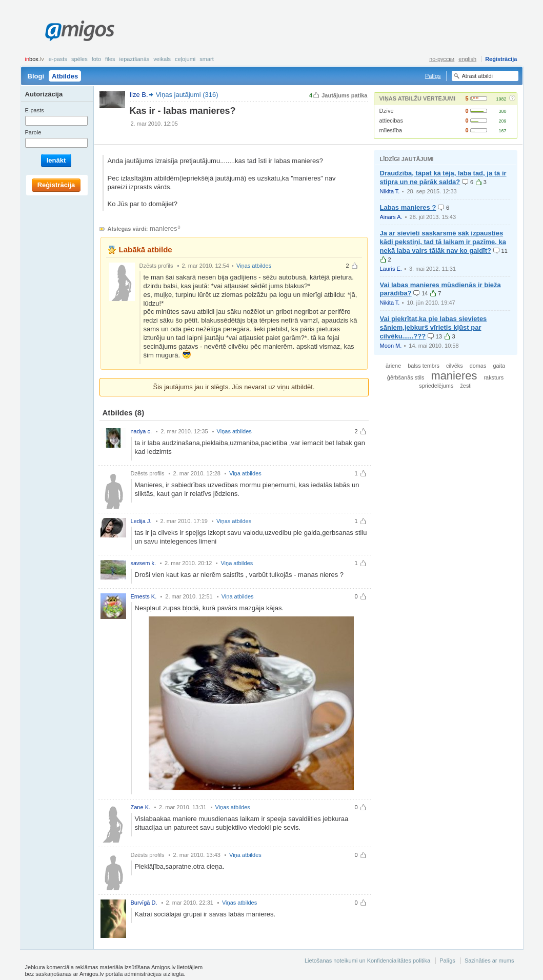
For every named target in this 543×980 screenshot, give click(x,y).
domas (478, 366)
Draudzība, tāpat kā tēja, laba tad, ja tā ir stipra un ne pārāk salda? (443, 177)
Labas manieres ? (408, 207)
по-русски (442, 59)
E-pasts (58, 59)
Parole (33, 132)
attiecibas (391, 121)
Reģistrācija (501, 59)
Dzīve (387, 111)
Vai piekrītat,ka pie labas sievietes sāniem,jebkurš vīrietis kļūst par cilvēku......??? (434, 327)
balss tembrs (424, 366)
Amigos (80, 31)
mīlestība (391, 130)
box (35, 59)
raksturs (494, 377)
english (467, 59)
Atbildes (65, 76)
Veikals (162, 59)
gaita (499, 366)
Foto (96, 59)
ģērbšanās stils (406, 377)
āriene (393, 366)
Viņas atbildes (254, 266)
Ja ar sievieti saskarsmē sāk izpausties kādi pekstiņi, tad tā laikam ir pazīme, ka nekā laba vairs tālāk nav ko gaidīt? (443, 242)
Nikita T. (390, 191)
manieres (163, 228)
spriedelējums (436, 386)
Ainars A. (391, 217)
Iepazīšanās (135, 59)
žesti (466, 386)
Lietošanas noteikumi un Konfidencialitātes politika (367, 961)
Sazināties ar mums (489, 961)
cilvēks (455, 366)
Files (110, 59)
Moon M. (391, 346)
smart (207, 59)
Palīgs (433, 76)
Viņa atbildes (245, 473)
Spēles (79, 59)
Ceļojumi (185, 59)
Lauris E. (391, 269)
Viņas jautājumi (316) (187, 95)
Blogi (36, 76)
